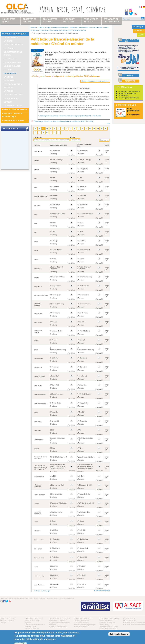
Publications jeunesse (14, 109)
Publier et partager (44, 27)
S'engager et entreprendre (112, 20)
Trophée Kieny (104, 625)
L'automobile (11, 37)
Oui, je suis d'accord (119, 634)
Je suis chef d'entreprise (127, 93)
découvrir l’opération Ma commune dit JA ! (130, 68)
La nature (9, 81)
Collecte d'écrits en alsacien (108, 629)
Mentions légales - (11, 598)
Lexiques (38, 137)
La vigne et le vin (13, 106)
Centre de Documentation (58, 627)
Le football (10, 59)
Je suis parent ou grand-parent (129, 91)
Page (72, 137)
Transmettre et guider (60, 619)
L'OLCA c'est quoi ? (8, 619)
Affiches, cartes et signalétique (13, 115)
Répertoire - (46, 598)
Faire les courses (13, 45)
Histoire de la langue (32, 629)
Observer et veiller (34, 619)
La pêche (8, 91)
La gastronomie (12, 62)
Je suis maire (123, 96)
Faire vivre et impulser (109, 619)
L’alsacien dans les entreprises (134, 623)
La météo (8, 77)
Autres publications (13, 121)
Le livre (8, 70)
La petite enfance (13, 95)
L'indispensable (12, 66)
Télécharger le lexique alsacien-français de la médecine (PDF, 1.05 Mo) (63, 121)
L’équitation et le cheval (13, 54)
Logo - (2, 598)
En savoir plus (21, 643)
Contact (139, 31)
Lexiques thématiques (14, 34)
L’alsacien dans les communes (134, 625)
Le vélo (8, 102)
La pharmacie (11, 98)
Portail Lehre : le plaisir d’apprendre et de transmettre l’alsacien (60, 623)
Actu (141, 35)
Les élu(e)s (9, 48)
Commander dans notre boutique (95, 81)
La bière (8, 41)
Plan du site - (55, 598)
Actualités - (64, 598)
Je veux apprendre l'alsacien (129, 98)
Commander (134, 115)
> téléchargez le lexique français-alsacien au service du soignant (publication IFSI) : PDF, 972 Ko (70, 116)
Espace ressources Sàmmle (109, 627)
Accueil (33, 27)
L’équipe (3, 623)
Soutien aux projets (105, 621)
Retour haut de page (43, 591)
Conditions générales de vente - (30, 598)
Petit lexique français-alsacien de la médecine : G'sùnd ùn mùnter (63, 30)
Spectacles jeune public (107, 623)
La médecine (10, 73)
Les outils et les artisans (13, 86)
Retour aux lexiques (103, 591)
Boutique (139, 27)
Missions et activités (7, 621)
